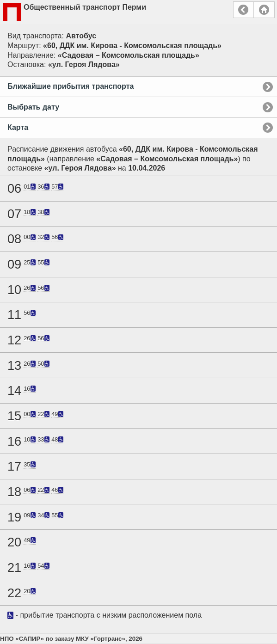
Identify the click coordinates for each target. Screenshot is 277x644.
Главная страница (264, 10)
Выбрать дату (33, 107)
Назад (243, 10)
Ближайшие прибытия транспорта (71, 86)
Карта (18, 127)
